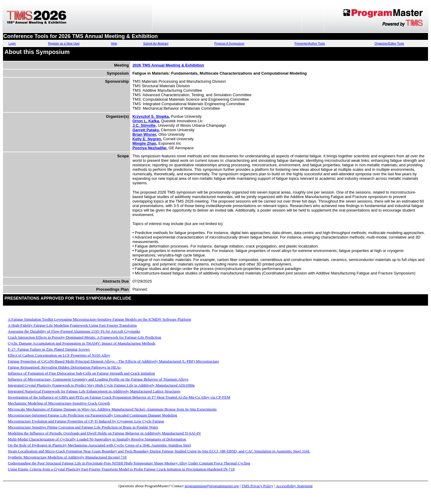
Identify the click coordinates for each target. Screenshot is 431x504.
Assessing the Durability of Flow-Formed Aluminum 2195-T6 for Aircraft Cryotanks (74, 331)
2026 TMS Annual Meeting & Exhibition (168, 65)
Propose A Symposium (229, 44)
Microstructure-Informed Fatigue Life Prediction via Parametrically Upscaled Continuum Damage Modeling (92, 415)
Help (114, 44)
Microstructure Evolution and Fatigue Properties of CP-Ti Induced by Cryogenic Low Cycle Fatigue (86, 421)
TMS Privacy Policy (257, 486)
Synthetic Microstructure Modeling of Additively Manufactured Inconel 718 (67, 457)
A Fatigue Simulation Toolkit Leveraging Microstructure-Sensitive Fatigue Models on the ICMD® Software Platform (99, 319)
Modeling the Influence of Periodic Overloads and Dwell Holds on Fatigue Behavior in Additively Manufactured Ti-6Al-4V (104, 433)
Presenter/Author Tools (310, 44)
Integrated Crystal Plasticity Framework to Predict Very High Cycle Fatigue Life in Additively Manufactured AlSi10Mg (101, 385)
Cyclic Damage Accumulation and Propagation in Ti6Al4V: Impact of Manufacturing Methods (82, 343)
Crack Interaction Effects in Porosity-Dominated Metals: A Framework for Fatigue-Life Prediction (84, 337)
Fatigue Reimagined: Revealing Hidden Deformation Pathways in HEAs (64, 367)
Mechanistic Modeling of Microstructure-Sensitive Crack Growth (59, 403)
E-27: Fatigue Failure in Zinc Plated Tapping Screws (49, 349)
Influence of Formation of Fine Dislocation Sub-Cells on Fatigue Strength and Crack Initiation (81, 373)
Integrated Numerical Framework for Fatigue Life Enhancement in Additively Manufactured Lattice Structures (94, 391)
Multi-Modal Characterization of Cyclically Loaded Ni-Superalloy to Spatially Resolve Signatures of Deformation (97, 439)
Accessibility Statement (294, 486)
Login (12, 44)
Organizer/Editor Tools (389, 44)
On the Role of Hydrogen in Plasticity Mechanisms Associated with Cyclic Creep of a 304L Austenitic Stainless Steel (99, 445)
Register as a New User (64, 44)
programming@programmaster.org (212, 486)
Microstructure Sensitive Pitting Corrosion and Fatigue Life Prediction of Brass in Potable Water (83, 427)
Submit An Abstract (156, 44)
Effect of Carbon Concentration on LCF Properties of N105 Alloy (59, 355)
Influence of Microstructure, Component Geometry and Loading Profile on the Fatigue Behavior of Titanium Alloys (98, 379)
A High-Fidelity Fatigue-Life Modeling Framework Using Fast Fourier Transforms (72, 325)
